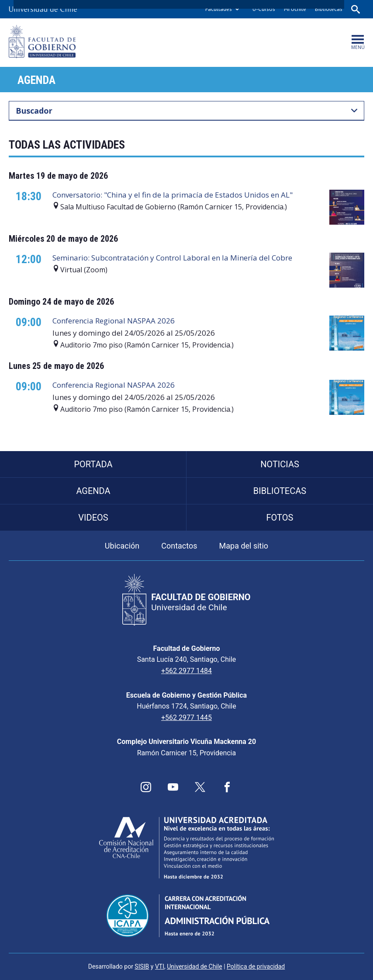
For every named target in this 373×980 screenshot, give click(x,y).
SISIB (142, 966)
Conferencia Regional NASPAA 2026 (114, 321)
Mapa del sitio (244, 546)
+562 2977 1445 (186, 718)
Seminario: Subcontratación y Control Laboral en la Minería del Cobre (172, 258)
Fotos (280, 518)
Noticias (280, 464)
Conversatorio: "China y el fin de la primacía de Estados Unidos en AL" (173, 195)
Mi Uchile (295, 9)
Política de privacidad (256, 966)
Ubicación (122, 546)
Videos (93, 518)
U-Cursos (264, 9)
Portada (93, 464)
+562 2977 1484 (186, 671)
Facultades (219, 9)
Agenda (36, 80)
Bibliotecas (329, 9)
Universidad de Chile (194, 966)
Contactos (179, 546)
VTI (160, 966)
